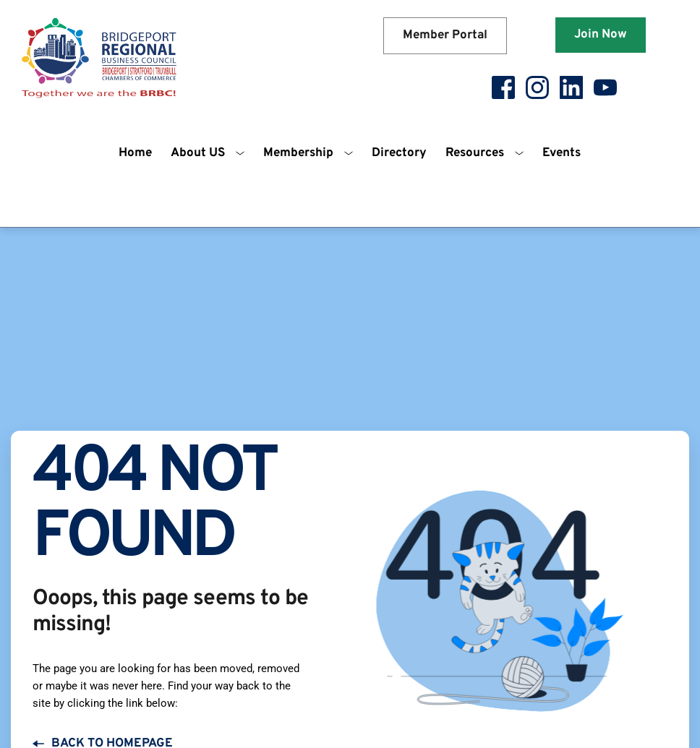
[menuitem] (135, 154)
